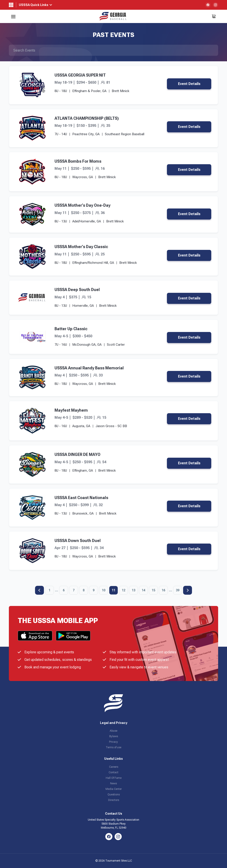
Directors (114, 800)
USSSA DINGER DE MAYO (77, 454)
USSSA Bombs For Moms (78, 161)
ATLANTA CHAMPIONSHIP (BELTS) (87, 118)
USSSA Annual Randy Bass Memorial (89, 368)
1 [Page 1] (49, 590)
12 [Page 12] (123, 590)
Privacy (113, 742)
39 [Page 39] (178, 590)
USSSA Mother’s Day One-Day (82, 205)
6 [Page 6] (64, 590)
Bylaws (114, 736)
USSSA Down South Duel (78, 541)
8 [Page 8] (84, 590)
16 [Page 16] (163, 590)
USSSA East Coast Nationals (81, 498)
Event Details (189, 84)
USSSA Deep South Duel (77, 290)
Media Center (114, 789)
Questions (114, 795)
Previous (39, 590)
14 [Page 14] (143, 590)
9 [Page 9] (94, 590)
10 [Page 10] (104, 590)
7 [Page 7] (74, 590)
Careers (114, 767)
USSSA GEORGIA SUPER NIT (80, 75)
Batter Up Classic (71, 329)
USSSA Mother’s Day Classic (81, 247)
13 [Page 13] (133, 590)
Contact (113, 772)
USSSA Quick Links (34, 5)
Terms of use (113, 747)
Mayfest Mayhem (71, 410)
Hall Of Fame (114, 778)
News (113, 783)
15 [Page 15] (153, 590)
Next (188, 590)
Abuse (113, 731)
